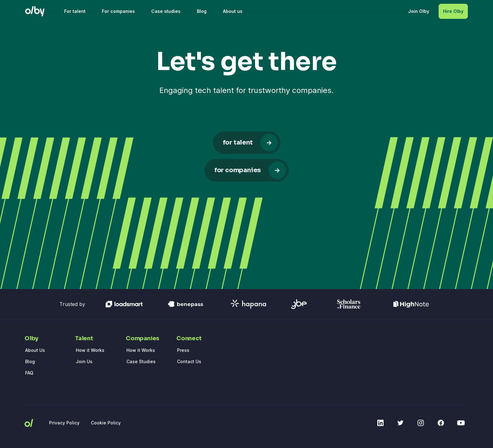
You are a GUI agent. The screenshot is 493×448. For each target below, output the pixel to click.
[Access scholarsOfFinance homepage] (349, 304)
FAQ (29, 373)
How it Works (90, 350)
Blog (30, 361)
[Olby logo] (35, 11)
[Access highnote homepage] (411, 304)
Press (183, 350)
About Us (35, 350)
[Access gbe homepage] (299, 304)
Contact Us (189, 361)
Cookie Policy (106, 423)
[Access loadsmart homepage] (124, 304)
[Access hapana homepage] (249, 304)
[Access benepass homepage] (186, 304)
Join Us (84, 361)
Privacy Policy (64, 423)
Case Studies (141, 361)
